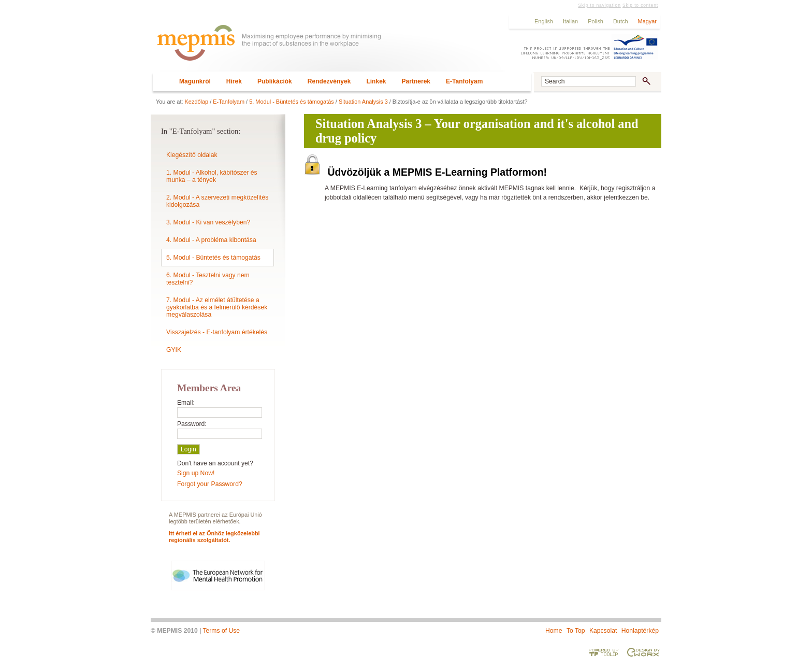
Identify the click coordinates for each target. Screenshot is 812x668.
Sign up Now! (196, 473)
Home (554, 631)
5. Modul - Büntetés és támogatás (292, 102)
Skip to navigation (599, 5)
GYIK (174, 350)
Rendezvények (329, 81)
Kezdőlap (197, 102)
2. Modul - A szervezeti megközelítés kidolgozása (217, 201)
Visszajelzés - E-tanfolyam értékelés (217, 332)
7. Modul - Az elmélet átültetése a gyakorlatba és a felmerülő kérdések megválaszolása (217, 307)
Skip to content (640, 5)
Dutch (621, 21)
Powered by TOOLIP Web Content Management (604, 652)
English (544, 21)
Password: (192, 424)
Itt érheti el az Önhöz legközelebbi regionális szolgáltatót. (214, 537)
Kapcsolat (603, 631)
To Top (576, 631)
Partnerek (416, 81)
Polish (596, 21)
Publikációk (275, 81)
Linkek (376, 81)
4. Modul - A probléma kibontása (211, 240)
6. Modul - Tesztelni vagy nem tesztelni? (208, 279)
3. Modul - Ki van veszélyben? (208, 222)
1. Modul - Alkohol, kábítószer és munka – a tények (212, 176)
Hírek (234, 81)
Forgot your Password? (210, 484)
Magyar (647, 21)
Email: (186, 403)
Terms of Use (221, 631)
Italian (570, 21)
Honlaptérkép (640, 631)
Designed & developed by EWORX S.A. (643, 652)
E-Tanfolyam (464, 81)
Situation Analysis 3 (363, 102)
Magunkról (195, 81)
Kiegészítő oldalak (192, 155)
